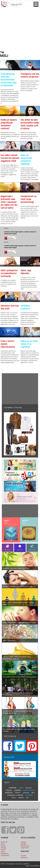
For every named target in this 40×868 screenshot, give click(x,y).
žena (21, 787)
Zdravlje (4, 848)
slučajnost (9, 792)
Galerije (23, 842)
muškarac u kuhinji (15, 795)
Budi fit (3, 850)
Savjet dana (25, 848)
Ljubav (3, 852)
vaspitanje (12, 788)
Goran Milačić (35, 866)
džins (33, 793)
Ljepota (3, 846)
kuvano (18, 793)
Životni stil (4, 842)
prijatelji (17, 790)
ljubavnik (29, 788)
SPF (27, 798)
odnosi (14, 798)
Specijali (23, 844)
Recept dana (25, 846)
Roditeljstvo (5, 853)
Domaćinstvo (5, 855)
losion (21, 797)
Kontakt (23, 856)
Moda (3, 844)
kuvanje (29, 795)
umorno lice (29, 790)
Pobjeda (9, 790)
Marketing (24, 858)
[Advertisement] (20, 28)
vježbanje (26, 793)
